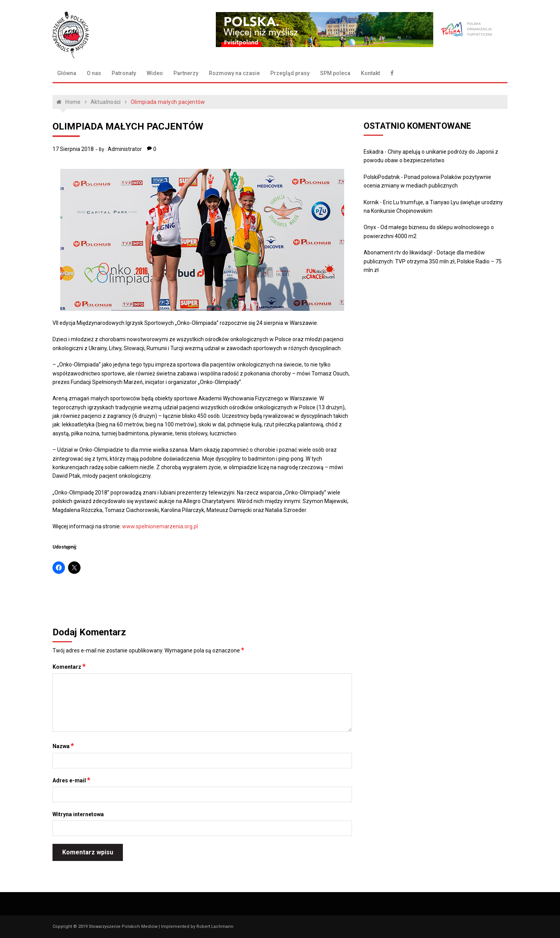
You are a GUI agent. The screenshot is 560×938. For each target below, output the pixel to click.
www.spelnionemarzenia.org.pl (160, 526)
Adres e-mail (71, 780)
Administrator (125, 149)
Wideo (155, 73)
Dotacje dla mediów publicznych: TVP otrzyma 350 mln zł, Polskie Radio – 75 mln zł (433, 261)
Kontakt (370, 73)
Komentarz (69, 666)
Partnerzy (186, 73)
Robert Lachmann (215, 927)
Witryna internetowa (78, 814)
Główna (67, 73)
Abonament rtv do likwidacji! (398, 252)
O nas (94, 73)
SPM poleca (335, 73)
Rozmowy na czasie (234, 73)
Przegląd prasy (290, 73)
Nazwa (63, 746)
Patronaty (124, 73)
